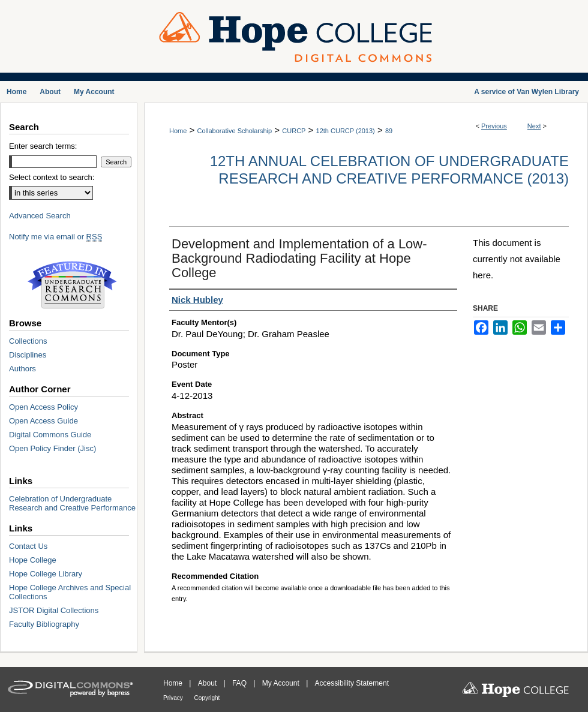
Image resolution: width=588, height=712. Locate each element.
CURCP (294, 131)
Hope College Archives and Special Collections (70, 592)
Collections (28, 341)
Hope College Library (46, 574)
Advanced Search (40, 216)
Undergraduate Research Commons (72, 285)
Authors (22, 369)
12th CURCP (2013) (346, 131)
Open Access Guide (43, 421)
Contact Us (28, 546)
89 (389, 131)
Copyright (207, 698)
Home (178, 131)
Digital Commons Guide (50, 435)
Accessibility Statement (352, 683)
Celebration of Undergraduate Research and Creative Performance (72, 503)
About (208, 683)
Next (534, 126)
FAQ (240, 683)
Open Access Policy (43, 407)
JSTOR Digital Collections (54, 610)
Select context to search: (52, 177)
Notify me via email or (55, 237)
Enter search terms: (43, 146)
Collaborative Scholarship (234, 131)
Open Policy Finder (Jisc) (52, 448)
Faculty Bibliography (44, 624)
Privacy (174, 698)
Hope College (33, 560)
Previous (494, 126)
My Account (282, 683)
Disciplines (28, 355)
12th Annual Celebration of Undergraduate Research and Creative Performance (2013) (389, 170)
